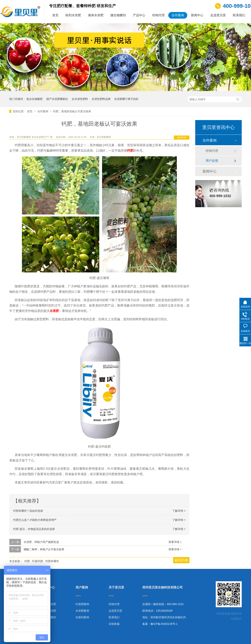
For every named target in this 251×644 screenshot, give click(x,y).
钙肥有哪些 (52, 561)
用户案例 (82, 587)
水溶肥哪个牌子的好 (126, 99)
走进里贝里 (218, 15)
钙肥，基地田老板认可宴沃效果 (72, 111)
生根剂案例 (82, 617)
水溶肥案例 (82, 611)
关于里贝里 (116, 587)
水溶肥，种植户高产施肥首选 (41, 542)
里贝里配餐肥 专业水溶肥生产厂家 (35, 137)
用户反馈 (212, 161)
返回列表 (182, 137)
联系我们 (239, 15)
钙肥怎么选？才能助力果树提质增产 (35, 520)
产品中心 (139, 15)
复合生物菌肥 (34, 99)
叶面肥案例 (82, 604)
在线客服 (114, 624)
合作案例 (178, 15)
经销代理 (158, 15)
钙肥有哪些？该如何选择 (28, 511)
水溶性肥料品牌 (101, 99)
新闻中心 (197, 15)
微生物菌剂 (118, 15)
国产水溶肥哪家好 (57, 99)
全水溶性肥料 (80, 99)
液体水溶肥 (96, 15)
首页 (55, 15)
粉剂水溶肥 (73, 15)
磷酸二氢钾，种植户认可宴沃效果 (44, 549)
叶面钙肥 (38, 561)
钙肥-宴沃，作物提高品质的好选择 (34, 529)
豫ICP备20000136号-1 (164, 624)
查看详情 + (175, 542)
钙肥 (27, 561)
